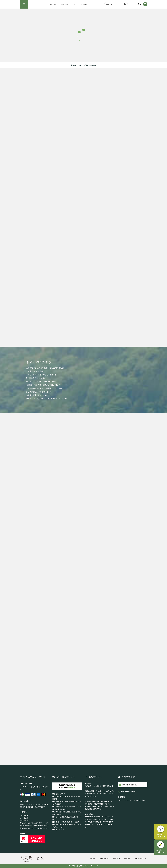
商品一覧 (93, 858)
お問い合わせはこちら (128, 785)
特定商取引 (127, 858)
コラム (74, 4)
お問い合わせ (116, 858)
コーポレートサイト (104, 858)
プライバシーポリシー (140, 858)
